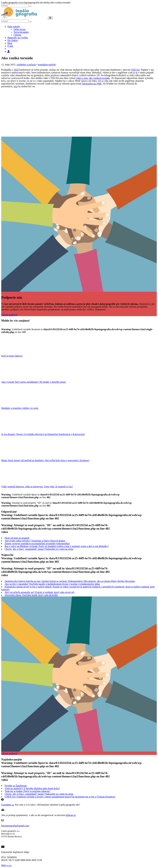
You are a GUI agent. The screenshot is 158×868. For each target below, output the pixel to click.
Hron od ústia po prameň (17, 538)
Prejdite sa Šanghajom (16, 786)
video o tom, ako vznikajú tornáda (93, 78)
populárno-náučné (47, 65)
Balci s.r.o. (6, 865)
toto (16, 86)
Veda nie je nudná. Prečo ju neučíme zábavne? (28, 791)
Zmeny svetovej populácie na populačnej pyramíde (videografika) (37, 543)
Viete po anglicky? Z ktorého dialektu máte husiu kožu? (32, 788)
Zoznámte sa (7, 805)
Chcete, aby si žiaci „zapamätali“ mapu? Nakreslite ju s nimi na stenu (39, 549)
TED (16, 70)
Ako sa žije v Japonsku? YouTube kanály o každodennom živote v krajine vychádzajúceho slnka (52, 584)
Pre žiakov (13, 40)
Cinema (17, 35)
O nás (10, 46)
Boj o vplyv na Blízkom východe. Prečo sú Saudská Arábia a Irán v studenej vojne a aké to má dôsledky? (57, 546)
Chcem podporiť (9, 315)
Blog (10, 43)
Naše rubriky (14, 27)
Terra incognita (21, 32)
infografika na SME (92, 84)
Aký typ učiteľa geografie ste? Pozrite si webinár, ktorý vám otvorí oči (39, 592)
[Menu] (50, 18)
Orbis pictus (20, 29)
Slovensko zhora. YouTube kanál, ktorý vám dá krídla (31, 595)
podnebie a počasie (26, 65)
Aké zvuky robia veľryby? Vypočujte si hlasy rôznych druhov (35, 541)
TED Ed (135, 70)
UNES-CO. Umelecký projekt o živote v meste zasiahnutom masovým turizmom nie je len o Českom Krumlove (60, 797)
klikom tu (71, 815)
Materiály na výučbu (18, 38)
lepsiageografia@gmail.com (15, 826)
